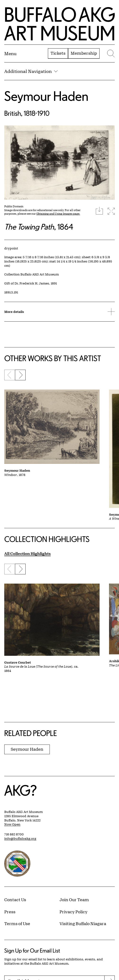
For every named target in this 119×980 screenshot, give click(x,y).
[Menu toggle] (10, 53)
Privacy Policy (73, 912)
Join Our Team (74, 900)
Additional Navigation (31, 71)
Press (10, 912)
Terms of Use (17, 923)
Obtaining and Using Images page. (58, 214)
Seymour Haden (46, 96)
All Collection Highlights (27, 553)
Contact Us (15, 900)
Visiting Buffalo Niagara (83, 923)
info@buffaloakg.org (20, 838)
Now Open (12, 824)
